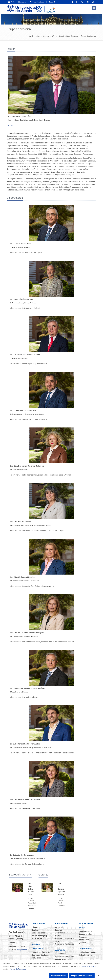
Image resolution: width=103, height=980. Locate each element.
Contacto (36, 930)
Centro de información (41, 952)
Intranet (58, 930)
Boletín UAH (84, 940)
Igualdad (82, 942)
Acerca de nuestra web (65, 956)
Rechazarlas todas (58, 976)
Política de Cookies (88, 966)
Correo (58, 935)
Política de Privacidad (18, 969)
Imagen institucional (64, 959)
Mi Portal (59, 927)
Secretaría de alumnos (41, 955)
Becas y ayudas (85, 934)
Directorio (36, 927)
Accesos (22, 2)
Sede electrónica (37, 2)
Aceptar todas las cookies (82, 976)
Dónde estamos (38, 933)
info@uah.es (22, 950)
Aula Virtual (60, 933)
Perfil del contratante (87, 952)
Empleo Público (85, 931)
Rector (11, 125)
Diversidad (83, 937)
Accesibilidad (61, 954)
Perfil (11, 2)
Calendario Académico (65, 944)
